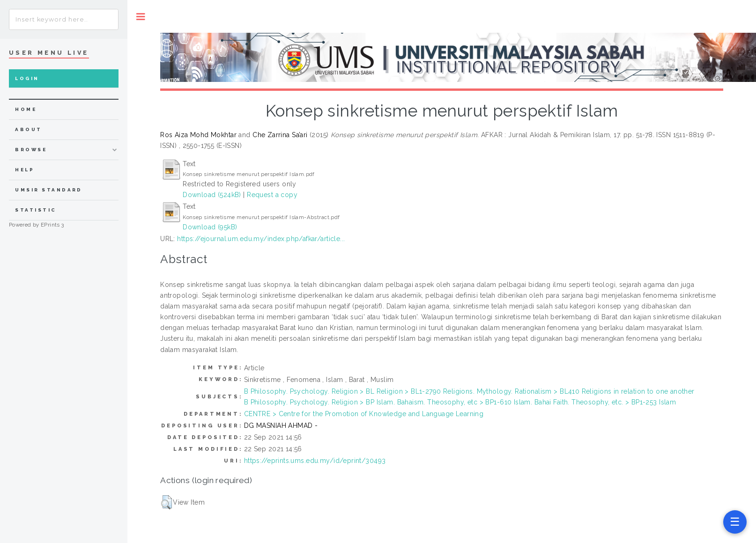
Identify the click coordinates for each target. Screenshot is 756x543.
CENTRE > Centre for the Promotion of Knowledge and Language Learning (364, 414)
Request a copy (272, 195)
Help (25, 170)
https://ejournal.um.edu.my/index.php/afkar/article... (261, 239)
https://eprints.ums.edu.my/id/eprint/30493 (315, 461)
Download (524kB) (212, 195)
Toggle (141, 17)
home (26, 109)
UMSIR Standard (49, 190)
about (28, 129)
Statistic (36, 210)
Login (27, 78)
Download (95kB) (210, 227)
